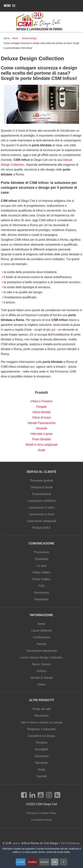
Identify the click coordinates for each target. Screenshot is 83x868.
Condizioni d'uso (41, 820)
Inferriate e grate (41, 434)
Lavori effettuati (41, 631)
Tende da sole (41, 709)
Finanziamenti (41, 494)
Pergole (41, 407)
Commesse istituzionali (41, 651)
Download (41, 559)
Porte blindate (42, 439)
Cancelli (42, 776)
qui (53, 330)
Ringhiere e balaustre (41, 729)
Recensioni (41, 593)
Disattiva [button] (32, 862)
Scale (41, 450)
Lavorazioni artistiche (41, 501)
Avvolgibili (42, 749)
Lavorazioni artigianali (42, 521)
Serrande (41, 763)
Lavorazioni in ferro (41, 514)
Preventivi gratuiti (42, 481)
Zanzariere (41, 756)
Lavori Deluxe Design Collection (42, 657)
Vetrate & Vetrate (42, 678)
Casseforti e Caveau (42, 736)
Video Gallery (41, 572)
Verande (41, 428)
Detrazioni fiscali (41, 487)
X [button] (63, 862)
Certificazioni (41, 637)
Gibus (41, 684)
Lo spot (41, 566)
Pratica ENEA (41, 528)
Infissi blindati (41, 412)
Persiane (41, 743)
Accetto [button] (21, 862)
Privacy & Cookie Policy (41, 813)
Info (55, 862)
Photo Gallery (42, 579)
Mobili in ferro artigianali (42, 445)
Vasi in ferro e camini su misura (41, 722)
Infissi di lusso (41, 418)
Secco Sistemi (41, 664)
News (41, 624)
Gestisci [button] (44, 862)
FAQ (41, 586)
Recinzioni (41, 716)
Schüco (41, 671)
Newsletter (41, 599)
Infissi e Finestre (41, 401)
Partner (41, 644)
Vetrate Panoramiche (41, 423)
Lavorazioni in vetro (42, 508)
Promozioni (41, 552)
